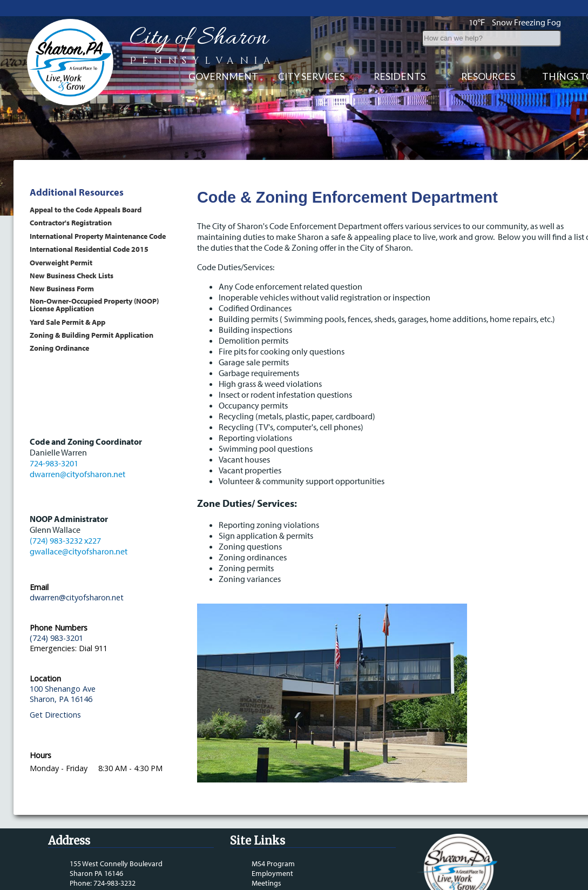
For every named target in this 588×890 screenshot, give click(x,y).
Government (223, 76)
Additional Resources (77, 192)
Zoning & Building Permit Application (92, 335)
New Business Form (62, 288)
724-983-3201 (54, 463)
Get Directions (55, 715)
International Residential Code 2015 (89, 249)
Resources (488, 76)
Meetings (266, 883)
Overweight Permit (61, 262)
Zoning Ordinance (59, 348)
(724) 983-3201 (56, 638)
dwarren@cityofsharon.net (77, 474)
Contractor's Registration (71, 222)
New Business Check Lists (72, 275)
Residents (400, 76)
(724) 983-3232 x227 (65, 540)
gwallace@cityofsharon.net (79, 551)
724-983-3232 (114, 883)
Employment (272, 873)
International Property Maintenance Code (98, 236)
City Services (311, 76)
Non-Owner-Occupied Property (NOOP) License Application (94, 305)
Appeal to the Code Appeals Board (86, 209)
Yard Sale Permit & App (67, 322)
